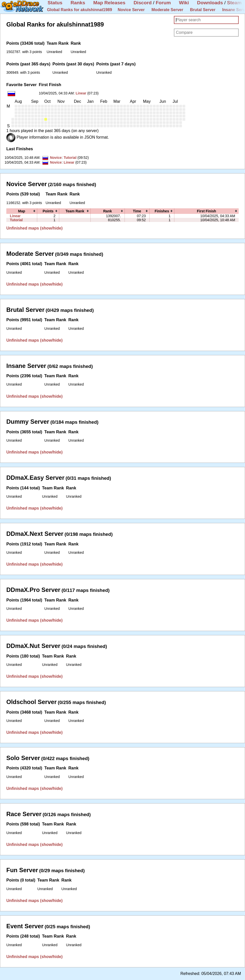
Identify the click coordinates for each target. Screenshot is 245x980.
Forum (163, 3)
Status (55, 3)
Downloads (210, 3)
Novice (56, 158)
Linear (81, 93)
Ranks (78, 3)
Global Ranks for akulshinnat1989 (80, 10)
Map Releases (109, 3)
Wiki (184, 3)
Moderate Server (167, 10)
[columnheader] (22, 211)
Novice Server (131, 10)
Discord (143, 3)
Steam (234, 3)
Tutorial (70, 158)
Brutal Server (203, 10)
